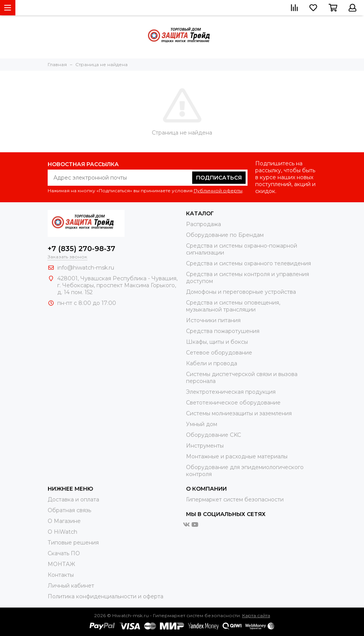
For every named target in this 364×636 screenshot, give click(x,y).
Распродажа (204, 224)
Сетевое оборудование (219, 353)
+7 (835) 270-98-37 (81, 249)
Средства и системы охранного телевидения (248, 263)
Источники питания (213, 320)
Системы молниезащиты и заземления (239, 413)
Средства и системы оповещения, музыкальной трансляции (233, 306)
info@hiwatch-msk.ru (86, 268)
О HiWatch (62, 532)
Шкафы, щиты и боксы (217, 342)
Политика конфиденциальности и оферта (106, 596)
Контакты (61, 575)
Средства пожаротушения (223, 331)
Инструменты (205, 446)
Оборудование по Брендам (225, 235)
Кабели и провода (212, 363)
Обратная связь (69, 510)
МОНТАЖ (61, 564)
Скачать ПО (64, 553)
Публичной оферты (218, 191)
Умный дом (202, 424)
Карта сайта (256, 615)
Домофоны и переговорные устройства (241, 292)
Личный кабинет (71, 586)
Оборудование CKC (214, 435)
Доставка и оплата (73, 499)
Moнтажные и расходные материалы (237, 456)
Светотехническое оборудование (233, 403)
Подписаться (219, 178)
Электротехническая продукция (231, 392)
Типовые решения (73, 543)
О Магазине (64, 521)
